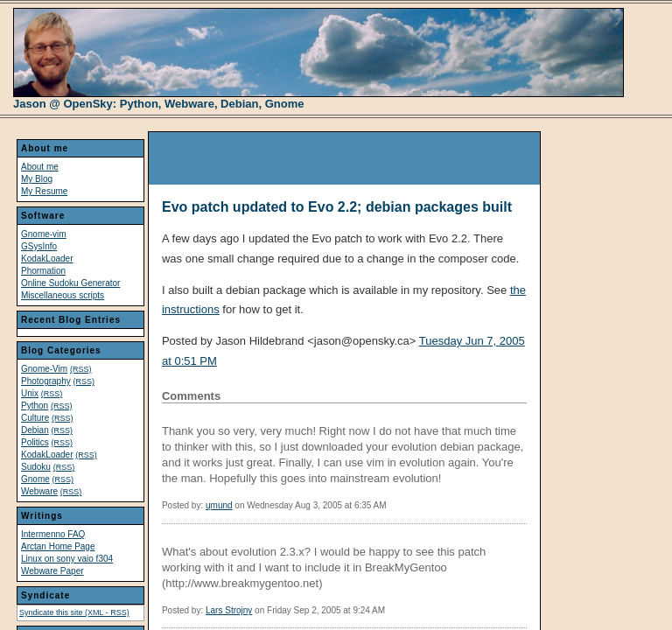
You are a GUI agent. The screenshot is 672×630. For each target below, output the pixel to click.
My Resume (44, 191)
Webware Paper (52, 571)
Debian (35, 430)
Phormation (43, 271)
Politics (35, 442)
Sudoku (36, 467)
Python (35, 406)
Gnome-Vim (44, 369)
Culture (35, 418)
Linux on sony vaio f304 (67, 559)
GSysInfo (39, 246)
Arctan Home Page (58, 546)
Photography (46, 381)
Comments (191, 396)
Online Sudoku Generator (70, 283)
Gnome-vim (44, 234)
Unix (30, 393)
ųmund (219, 505)
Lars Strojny (229, 610)
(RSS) (81, 369)
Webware (39, 491)
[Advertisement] (353, 158)
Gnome (35, 479)
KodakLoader (47, 259)
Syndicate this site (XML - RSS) (74, 612)
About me (40, 167)
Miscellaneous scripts (63, 295)
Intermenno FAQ (53, 534)
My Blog (37, 179)
